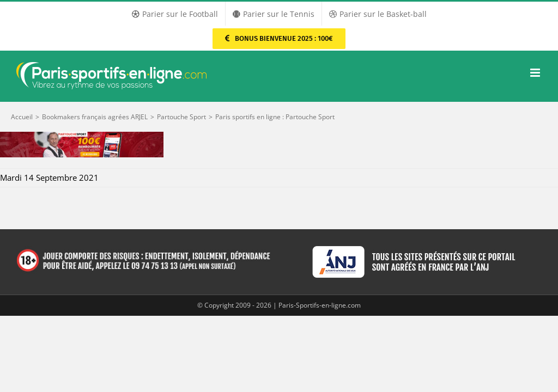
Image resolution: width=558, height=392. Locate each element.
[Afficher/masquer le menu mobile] (536, 73)
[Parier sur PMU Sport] (279, 39)
